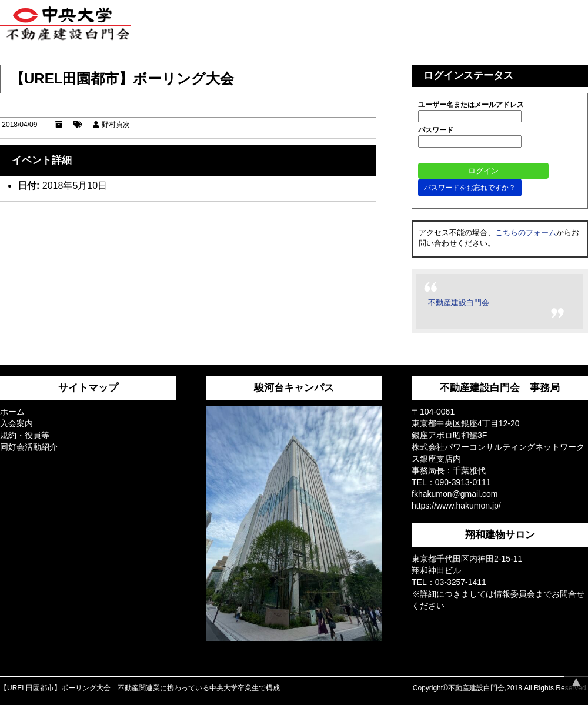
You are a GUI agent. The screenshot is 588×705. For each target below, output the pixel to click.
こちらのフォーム (526, 233)
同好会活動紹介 (29, 447)
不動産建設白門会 (459, 303)
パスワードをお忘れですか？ (470, 188)
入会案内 (16, 423)
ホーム (12, 412)
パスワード (436, 130)
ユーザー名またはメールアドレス (471, 105)
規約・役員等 (25, 435)
